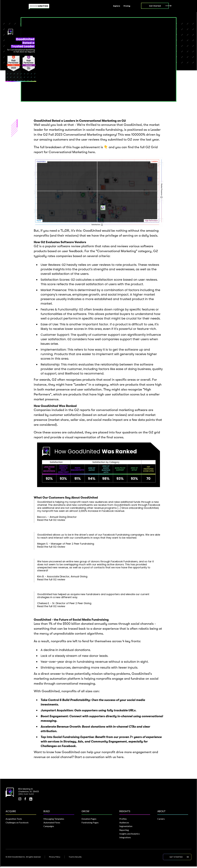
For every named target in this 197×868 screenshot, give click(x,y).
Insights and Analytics (130, 834)
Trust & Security (75, 857)
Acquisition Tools (14, 819)
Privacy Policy (55, 857)
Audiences (124, 822)
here (92, 152)
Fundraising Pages (90, 822)
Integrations (125, 837)
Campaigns (49, 826)
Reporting (124, 830)
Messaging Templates (54, 819)
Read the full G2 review (51, 520)
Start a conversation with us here (99, 757)
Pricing (127, 6)
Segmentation (126, 826)
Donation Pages (89, 819)
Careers (161, 819)
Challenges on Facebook (17, 822)
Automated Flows (52, 822)
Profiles (123, 819)
